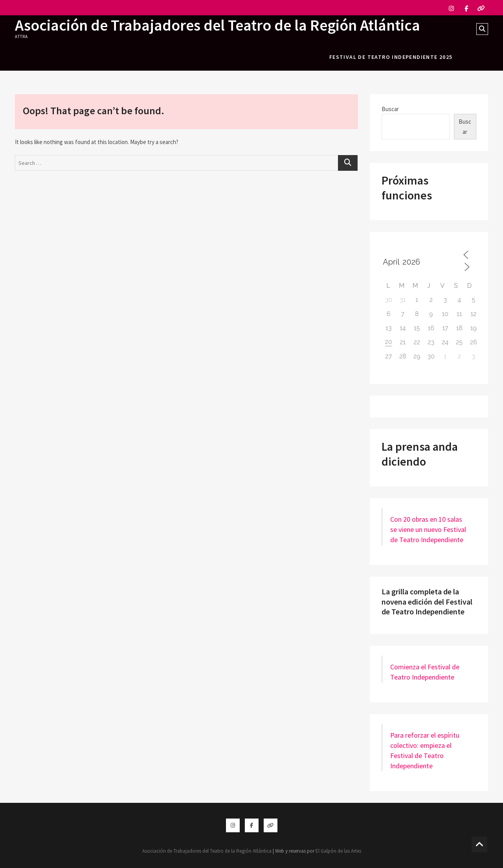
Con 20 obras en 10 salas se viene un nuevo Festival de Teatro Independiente (428, 529)
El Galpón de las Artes (338, 851)
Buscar (390, 109)
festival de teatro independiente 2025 (391, 57)
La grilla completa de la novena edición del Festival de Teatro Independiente (427, 601)
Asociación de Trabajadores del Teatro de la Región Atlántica (218, 25)
